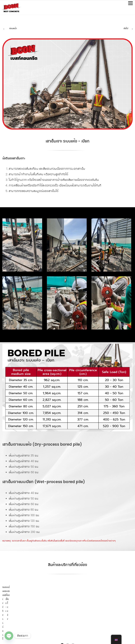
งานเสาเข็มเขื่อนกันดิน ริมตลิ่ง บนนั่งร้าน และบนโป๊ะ (18, 607)
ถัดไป (126, 28)
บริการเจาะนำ (84, 605)
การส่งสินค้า (117, 605)
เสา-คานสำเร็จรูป (51, 605)
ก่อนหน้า (13, 28)
